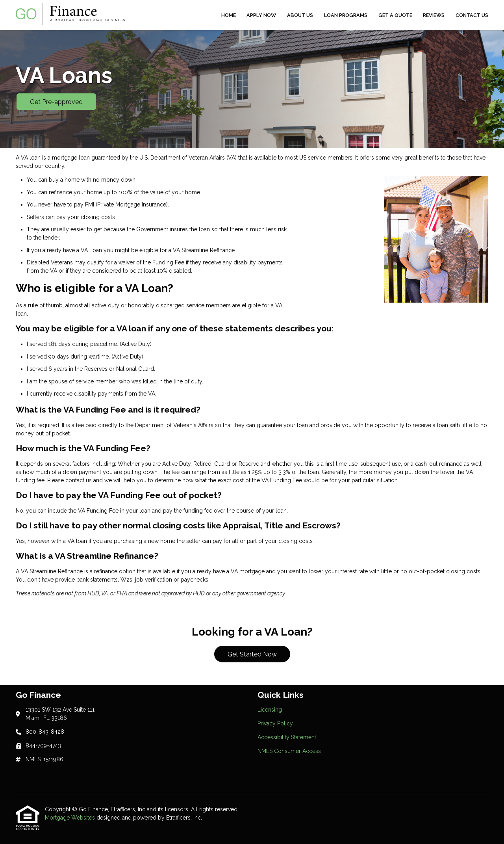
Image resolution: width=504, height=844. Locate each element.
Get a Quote (395, 15)
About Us (300, 15)
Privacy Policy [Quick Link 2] (275, 723)
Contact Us (472, 15)
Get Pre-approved (56, 102)
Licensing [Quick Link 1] (270, 710)
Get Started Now (252, 654)
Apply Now (261, 15)
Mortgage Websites (71, 818)
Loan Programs (346, 15)
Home (229, 15)
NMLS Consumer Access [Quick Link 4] (289, 751)
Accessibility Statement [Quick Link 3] (287, 737)
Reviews (434, 15)
